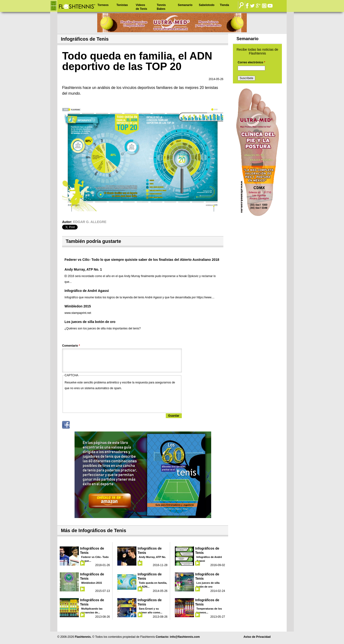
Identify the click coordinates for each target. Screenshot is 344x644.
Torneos (103, 5)
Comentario (71, 346)
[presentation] (101, 400)
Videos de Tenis (141, 7)
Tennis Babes (161, 7)
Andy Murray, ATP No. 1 (83, 269)
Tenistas (122, 5)
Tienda (224, 5)
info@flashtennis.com (185, 637)
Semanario (185, 5)
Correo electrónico (251, 62)
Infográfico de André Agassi (87, 291)
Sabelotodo (207, 5)
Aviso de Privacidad (257, 637)
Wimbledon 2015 (78, 306)
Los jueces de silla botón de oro (90, 322)
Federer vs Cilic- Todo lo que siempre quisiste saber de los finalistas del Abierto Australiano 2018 (142, 260)
